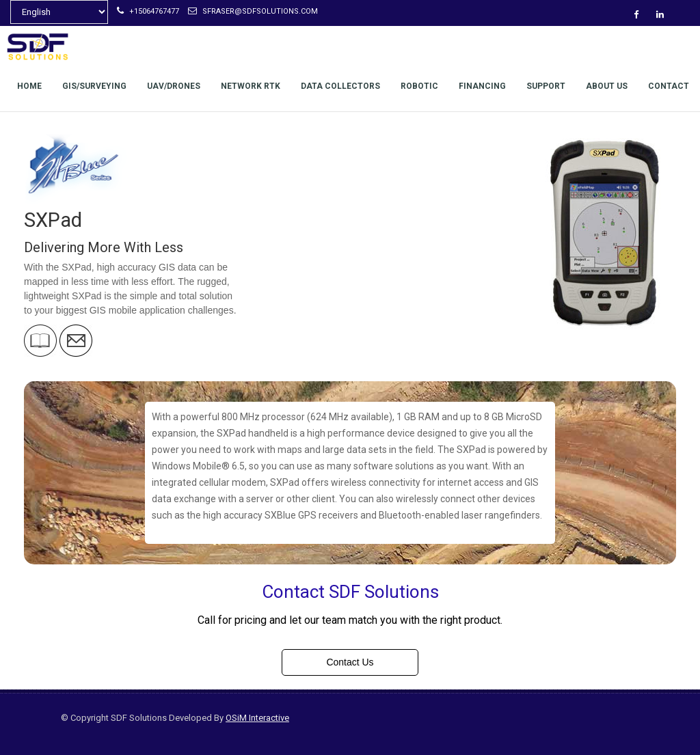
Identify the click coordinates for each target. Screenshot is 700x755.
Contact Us (350, 662)
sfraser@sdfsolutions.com (253, 11)
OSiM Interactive (257, 718)
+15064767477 (148, 11)
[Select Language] (59, 12)
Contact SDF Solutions (350, 592)
